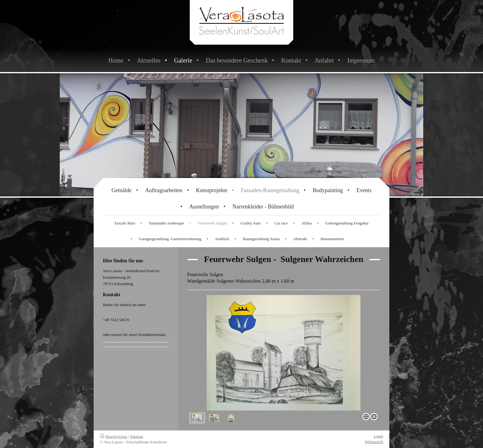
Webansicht (374, 442)
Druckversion (114, 436)
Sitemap (137, 436)
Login (378, 436)
